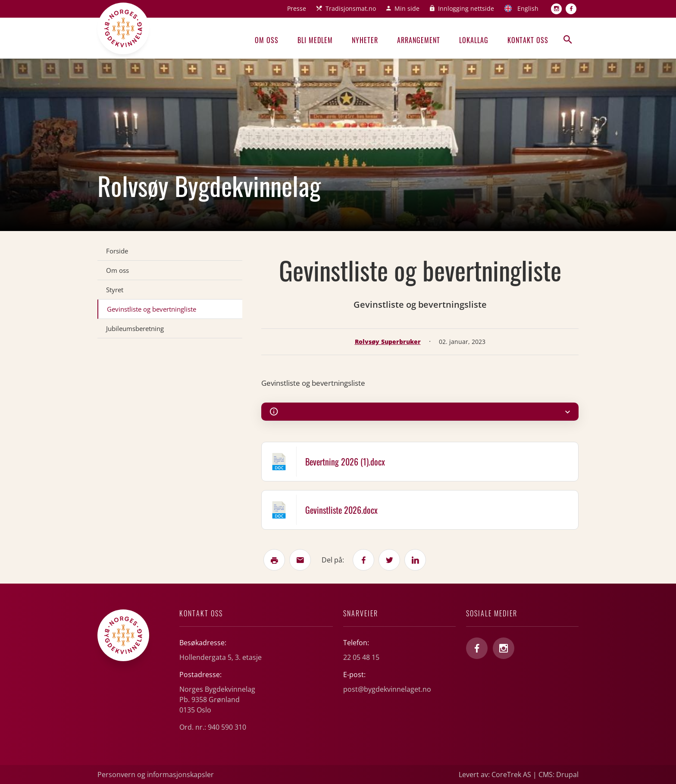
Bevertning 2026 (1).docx (345, 462)
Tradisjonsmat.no (351, 8)
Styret (115, 290)
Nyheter (365, 40)
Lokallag (474, 40)
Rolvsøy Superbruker (388, 342)
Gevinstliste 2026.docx (341, 510)
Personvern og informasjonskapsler (156, 775)
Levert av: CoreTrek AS (495, 775)
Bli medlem (315, 40)
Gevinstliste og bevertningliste (152, 309)
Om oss (267, 40)
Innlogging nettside (466, 8)
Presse (297, 8)
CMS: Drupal (559, 775)
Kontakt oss (528, 40)
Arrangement (419, 40)
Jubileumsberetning (135, 328)
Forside (117, 251)
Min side (407, 8)
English (528, 8)
